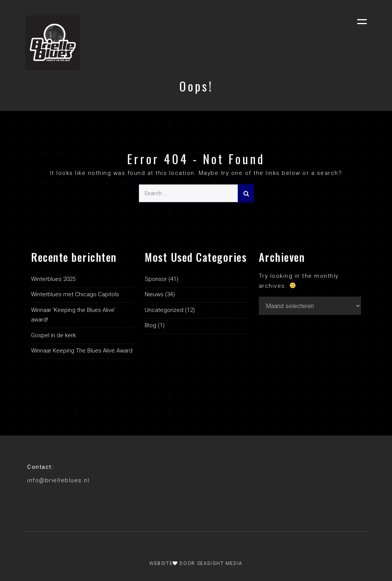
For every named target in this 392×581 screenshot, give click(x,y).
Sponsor (156, 279)
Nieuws (154, 294)
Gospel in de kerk (53, 335)
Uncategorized (164, 310)
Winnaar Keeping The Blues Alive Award (82, 351)
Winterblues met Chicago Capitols (75, 294)
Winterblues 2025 (53, 279)
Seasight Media (220, 563)
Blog (150, 325)
